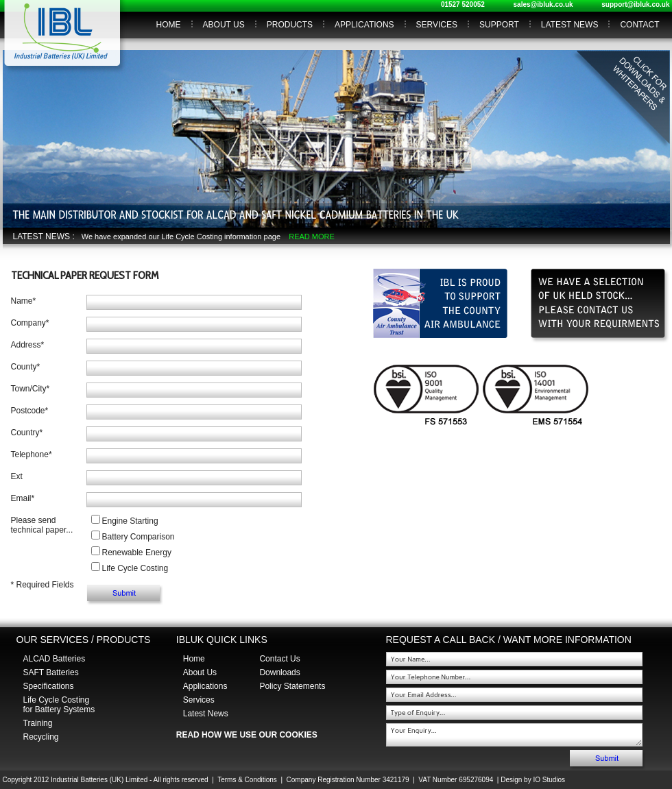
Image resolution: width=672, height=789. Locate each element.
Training (38, 723)
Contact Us (279, 659)
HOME (169, 25)
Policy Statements (292, 686)
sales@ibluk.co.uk (543, 4)
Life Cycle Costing (135, 568)
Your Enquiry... (514, 735)
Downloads (279, 672)
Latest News (206, 714)
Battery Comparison (139, 537)
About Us (200, 672)
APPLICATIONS (364, 25)
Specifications (49, 686)
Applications (205, 686)
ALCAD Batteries (55, 659)
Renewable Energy (137, 553)
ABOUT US (224, 25)
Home (194, 659)
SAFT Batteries (51, 672)
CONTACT (639, 25)
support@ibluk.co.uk (635, 4)
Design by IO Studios (533, 780)
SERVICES (437, 25)
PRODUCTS (290, 25)
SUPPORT (499, 25)
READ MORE (312, 236)
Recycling (41, 737)
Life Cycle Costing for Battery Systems (59, 705)
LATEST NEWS (570, 25)
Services (199, 700)
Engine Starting (130, 521)
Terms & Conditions (247, 780)
